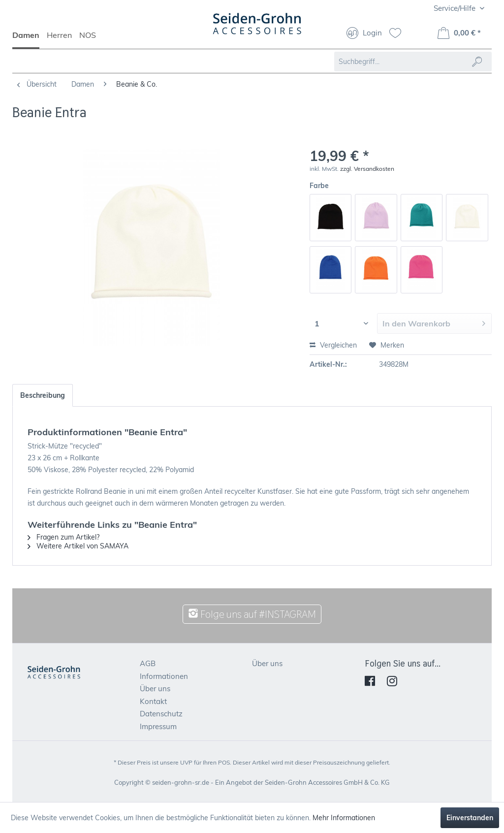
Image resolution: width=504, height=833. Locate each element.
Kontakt (153, 701)
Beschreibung (43, 395)
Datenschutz (161, 714)
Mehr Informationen (344, 818)
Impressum (158, 726)
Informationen (164, 676)
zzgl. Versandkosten (367, 169)
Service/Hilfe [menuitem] (456, 8)
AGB (148, 663)
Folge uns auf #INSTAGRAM (252, 614)
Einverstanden (470, 818)
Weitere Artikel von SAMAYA (78, 546)
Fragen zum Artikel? (63, 537)
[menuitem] (30, 39)
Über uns (155, 689)
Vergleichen (333, 345)
